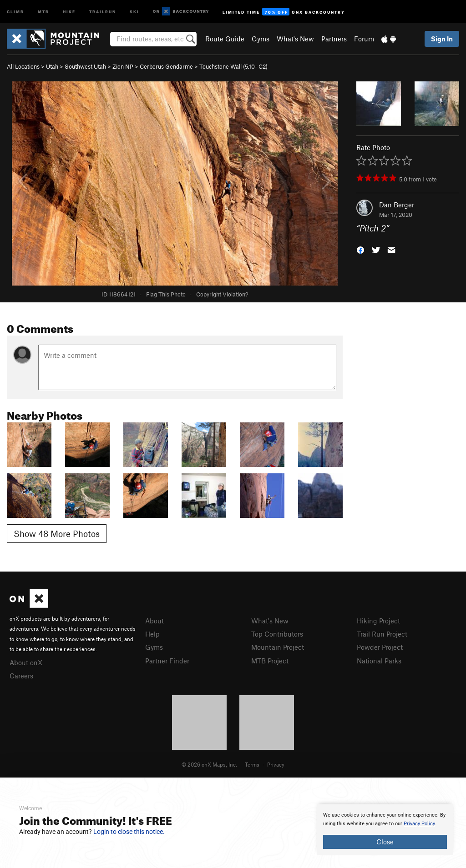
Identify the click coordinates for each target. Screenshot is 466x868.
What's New (295, 39)
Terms (252, 764)
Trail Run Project (382, 634)
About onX (26, 662)
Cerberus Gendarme (166, 66)
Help (152, 634)
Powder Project (380, 647)
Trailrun (103, 11)
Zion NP (123, 66)
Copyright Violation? (222, 294)
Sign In (442, 39)
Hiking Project (378, 621)
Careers (21, 676)
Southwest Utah (85, 66)
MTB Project (270, 661)
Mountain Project (278, 647)
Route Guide (225, 39)
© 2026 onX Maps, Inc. (209, 764)
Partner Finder (167, 661)
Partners (334, 39)
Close (385, 842)
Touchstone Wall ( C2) (233, 66)
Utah (52, 66)
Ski (134, 11)
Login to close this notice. (129, 832)
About (154, 621)
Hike (69, 11)
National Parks (379, 661)
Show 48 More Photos (57, 534)
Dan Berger (397, 205)
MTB (43, 11)
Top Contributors (277, 634)
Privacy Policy (419, 824)
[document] (385, 830)
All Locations (23, 66)
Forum (364, 39)
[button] (360, 249)
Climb (15, 11)
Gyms (261, 39)
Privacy (276, 764)
